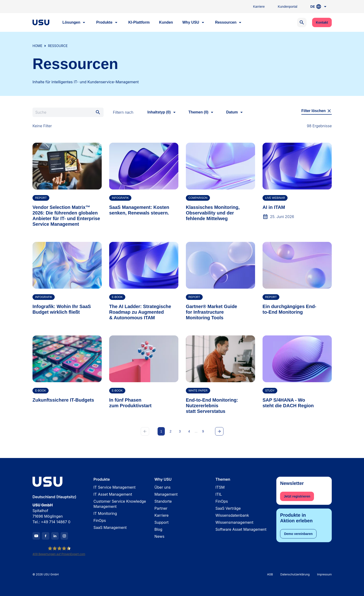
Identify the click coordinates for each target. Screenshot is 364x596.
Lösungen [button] (75, 22)
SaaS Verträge (228, 508)
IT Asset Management (113, 494)
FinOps (99, 520)
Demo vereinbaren (298, 534)
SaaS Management (110, 527)
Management (166, 494)
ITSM (220, 487)
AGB (270, 575)
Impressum (324, 575)
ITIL (219, 494)
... (196, 431)
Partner (161, 508)
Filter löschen (316, 111)
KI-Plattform (139, 22)
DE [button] (319, 7)
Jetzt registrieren (297, 496)
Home (37, 46)
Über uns (162, 487)
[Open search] (302, 22)
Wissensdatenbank (232, 515)
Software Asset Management (241, 529)
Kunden (166, 22)
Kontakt (322, 22)
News (159, 536)
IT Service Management (114, 487)
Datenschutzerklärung (295, 575)
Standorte (163, 501)
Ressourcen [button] (229, 22)
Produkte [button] (107, 22)
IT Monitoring (105, 513)
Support (161, 522)
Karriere (259, 7)
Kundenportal (287, 7)
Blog (158, 529)
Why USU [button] (194, 22)
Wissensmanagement (234, 522)
